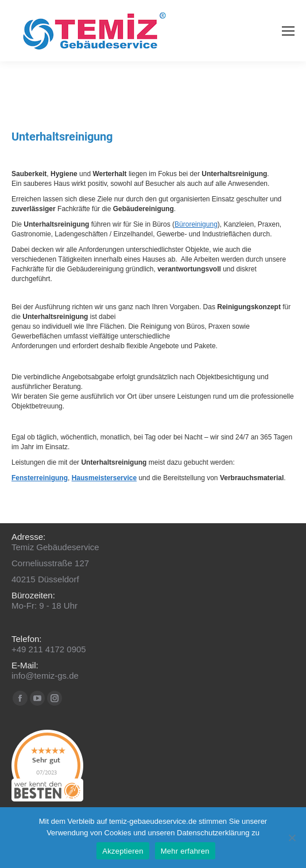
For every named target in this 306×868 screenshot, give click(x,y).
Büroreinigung (196, 224)
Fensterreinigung (40, 478)
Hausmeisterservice (104, 478)
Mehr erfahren (185, 851)
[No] (292, 838)
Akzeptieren (123, 851)
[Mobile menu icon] (288, 31)
